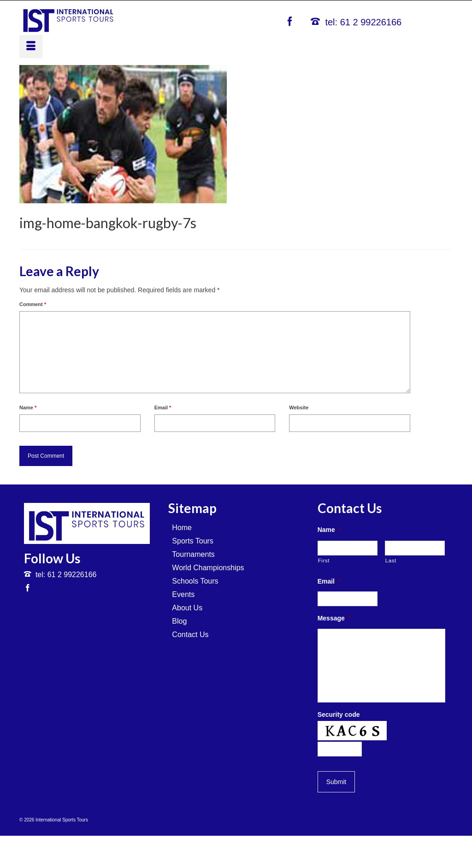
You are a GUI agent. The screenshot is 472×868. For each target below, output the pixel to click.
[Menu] (31, 47)
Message (334, 618)
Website (299, 407)
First (324, 561)
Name (28, 407)
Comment (33, 304)
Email (163, 407)
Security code (339, 714)
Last (391, 561)
